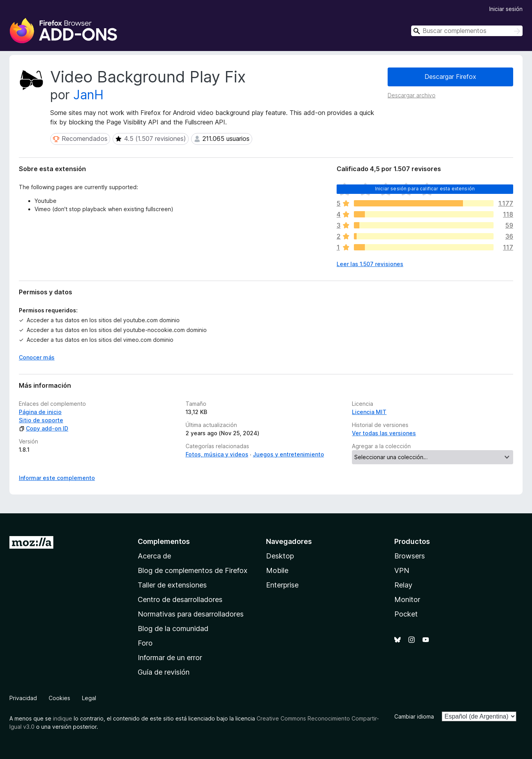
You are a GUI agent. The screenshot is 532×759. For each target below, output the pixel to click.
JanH (88, 95)
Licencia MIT (369, 412)
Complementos (164, 541)
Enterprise (282, 585)
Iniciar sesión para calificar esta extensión (425, 189)
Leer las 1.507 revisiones (370, 264)
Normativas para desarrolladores (191, 614)
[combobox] (467, 31)
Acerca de (154, 556)
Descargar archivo (412, 95)
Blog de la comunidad (173, 629)
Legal (89, 698)
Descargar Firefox (450, 77)
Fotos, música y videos (217, 454)
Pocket (406, 614)
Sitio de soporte (41, 420)
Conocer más (37, 357)
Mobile (277, 570)
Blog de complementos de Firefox (193, 570)
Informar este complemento (57, 478)
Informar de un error (170, 658)
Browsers (410, 556)
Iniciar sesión (506, 9)
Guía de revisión (164, 672)
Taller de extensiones (172, 585)
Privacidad (23, 698)
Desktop (280, 556)
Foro (145, 643)
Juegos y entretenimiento (289, 454)
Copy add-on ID (44, 428)
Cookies (59, 698)
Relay (403, 585)
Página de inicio (40, 412)
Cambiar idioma (414, 716)
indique (63, 718)
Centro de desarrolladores (180, 599)
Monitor (407, 599)
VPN (402, 570)
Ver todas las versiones (384, 433)
